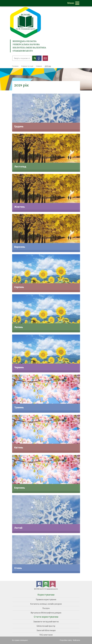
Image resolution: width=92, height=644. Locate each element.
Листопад (20, 167)
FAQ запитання (46, 635)
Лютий (18, 528)
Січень (18, 568)
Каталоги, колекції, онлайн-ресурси (46, 604)
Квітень (19, 448)
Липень (19, 327)
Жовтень (20, 207)
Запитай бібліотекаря (46, 630)
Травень (19, 407)
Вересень (20, 247)
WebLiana (76, 640)
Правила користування (46, 600)
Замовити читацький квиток (46, 622)
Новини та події (27, 66)
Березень (20, 488)
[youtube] (53, 584)
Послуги (46, 608)
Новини (39, 66)
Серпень (19, 287)
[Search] (22, 58)
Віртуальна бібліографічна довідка (46, 613)
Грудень (19, 126)
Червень (19, 367)
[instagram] (46, 584)
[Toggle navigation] (74, 3)
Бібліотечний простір (46, 626)
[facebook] (40, 584)
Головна (15, 66)
